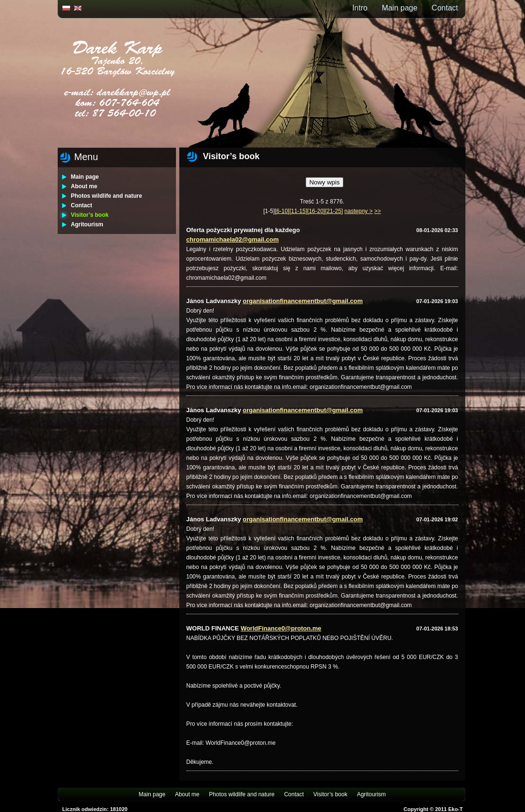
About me (84, 186)
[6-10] (282, 211)
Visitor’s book (90, 215)
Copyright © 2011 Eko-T (433, 809)
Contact (445, 8)
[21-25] (334, 211)
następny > (358, 211)
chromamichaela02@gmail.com (233, 239)
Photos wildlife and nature (107, 196)
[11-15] (298, 211)
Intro (360, 8)
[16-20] (316, 211)
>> (378, 211)
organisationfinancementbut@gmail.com (303, 301)
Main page (400, 8)
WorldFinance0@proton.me (281, 628)
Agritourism (87, 224)
